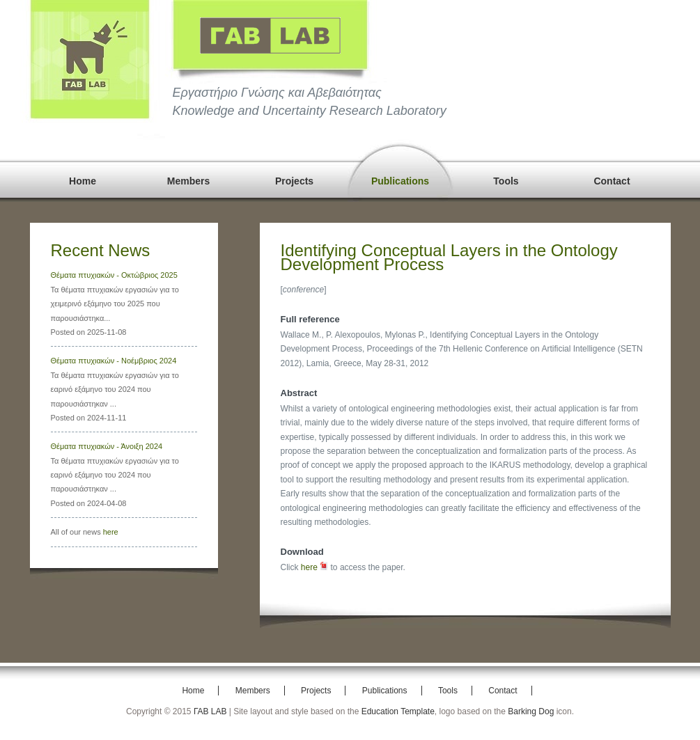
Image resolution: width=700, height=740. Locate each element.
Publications (400, 181)
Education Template (398, 711)
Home (83, 181)
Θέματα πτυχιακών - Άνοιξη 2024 (107, 446)
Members (188, 181)
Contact (612, 181)
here (111, 532)
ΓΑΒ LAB (210, 711)
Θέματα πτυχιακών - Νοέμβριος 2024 (114, 361)
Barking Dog (531, 711)
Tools (506, 181)
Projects (294, 181)
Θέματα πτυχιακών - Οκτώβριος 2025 (114, 275)
